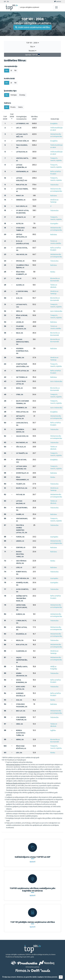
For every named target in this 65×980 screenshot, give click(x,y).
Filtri (33, 47)
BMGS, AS (19, 388)
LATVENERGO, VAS (22, 124)
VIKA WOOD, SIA (22, 255)
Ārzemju (22, 95)
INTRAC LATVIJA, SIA (22, 629)
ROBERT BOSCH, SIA (21, 573)
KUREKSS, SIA (20, 614)
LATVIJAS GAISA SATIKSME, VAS (21, 468)
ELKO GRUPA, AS (22, 206)
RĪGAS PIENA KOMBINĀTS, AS (21, 273)
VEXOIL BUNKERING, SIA (21, 681)
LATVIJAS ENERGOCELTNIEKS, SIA (23, 342)
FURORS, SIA (20, 537)
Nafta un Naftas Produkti (56, 173)
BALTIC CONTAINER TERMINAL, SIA (22, 402)
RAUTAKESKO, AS (22, 443)
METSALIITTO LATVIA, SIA (20, 417)
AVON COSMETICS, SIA (22, 591)
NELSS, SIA (19, 333)
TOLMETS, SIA (21, 484)
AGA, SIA (19, 700)
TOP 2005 (12, 116)
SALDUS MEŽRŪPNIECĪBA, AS (22, 660)
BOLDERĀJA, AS (21, 634)
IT (51, 206)
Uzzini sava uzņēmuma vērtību (32, 27)
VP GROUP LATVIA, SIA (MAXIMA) (22, 212)
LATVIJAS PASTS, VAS (22, 306)
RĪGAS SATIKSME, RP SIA (22, 317)
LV (5, 2)
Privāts (13, 107)
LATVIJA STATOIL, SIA (22, 249)
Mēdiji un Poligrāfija (54, 668)
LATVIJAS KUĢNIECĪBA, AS (21, 166)
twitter (58, 2)
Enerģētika (54, 124)
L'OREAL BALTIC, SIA (21, 622)
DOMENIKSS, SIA (21, 408)
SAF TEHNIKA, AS (22, 377)
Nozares (32, 51)
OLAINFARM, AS (21, 651)
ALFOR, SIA (20, 224)
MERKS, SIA (20, 740)
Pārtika (53, 272)
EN (8, 2)
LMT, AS (19, 128)
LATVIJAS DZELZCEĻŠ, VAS (22, 179)
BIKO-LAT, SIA (21, 711)
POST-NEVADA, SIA (22, 578)
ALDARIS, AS (20, 285)
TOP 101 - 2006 (32, 43)
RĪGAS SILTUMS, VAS (21, 461)
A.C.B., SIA (19, 298)
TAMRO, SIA (20, 358)
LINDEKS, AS (20, 541)
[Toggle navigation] (56, 7)
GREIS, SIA (19, 724)
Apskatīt (33, 862)
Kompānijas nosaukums (21, 118)
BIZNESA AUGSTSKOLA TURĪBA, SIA (21, 733)
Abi (7, 71)
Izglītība (53, 731)
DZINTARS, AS (21, 548)
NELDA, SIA (20, 640)
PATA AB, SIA (20, 495)
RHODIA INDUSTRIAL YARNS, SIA (20, 554)
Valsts (20, 107)
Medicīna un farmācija (54, 201)
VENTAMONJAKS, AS (22, 520)
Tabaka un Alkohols (54, 286)
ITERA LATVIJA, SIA (22, 412)
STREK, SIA (20, 395)
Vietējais (14, 95)
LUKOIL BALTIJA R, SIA (22, 424)
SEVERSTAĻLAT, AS (22, 473)
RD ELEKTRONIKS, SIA (22, 509)
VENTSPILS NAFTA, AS (22, 160)
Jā (11, 71)
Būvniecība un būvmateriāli (55, 280)
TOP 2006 (5, 118)
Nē (15, 71)
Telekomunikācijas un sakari (56, 129)
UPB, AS (19, 279)
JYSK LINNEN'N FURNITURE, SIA (21, 719)
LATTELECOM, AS (22, 152)
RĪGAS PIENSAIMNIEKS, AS (22, 479)
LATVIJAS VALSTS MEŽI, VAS (22, 136)
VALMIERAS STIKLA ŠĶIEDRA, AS (22, 266)
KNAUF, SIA (20, 196)
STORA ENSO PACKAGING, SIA (22, 706)
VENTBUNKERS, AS (22, 172)
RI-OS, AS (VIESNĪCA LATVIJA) (22, 242)
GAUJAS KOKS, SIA (22, 436)
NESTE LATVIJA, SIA (22, 371)
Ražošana (54, 196)
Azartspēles (54, 224)
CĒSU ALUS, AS (21, 447)
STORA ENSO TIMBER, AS (20, 229)
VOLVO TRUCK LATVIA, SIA (21, 383)
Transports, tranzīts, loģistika (56, 159)
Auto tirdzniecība (56, 311)
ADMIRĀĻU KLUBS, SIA (22, 584)
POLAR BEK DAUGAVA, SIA (21, 328)
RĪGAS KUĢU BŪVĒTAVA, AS (21, 747)
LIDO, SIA (19, 753)
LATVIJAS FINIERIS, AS (22, 190)
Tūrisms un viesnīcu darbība (56, 242)
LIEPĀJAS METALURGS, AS (21, 236)
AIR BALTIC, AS (21, 217)
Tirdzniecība (54, 185)
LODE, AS (19, 568)
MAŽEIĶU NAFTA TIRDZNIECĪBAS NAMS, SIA (22, 598)
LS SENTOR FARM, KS (22, 293)
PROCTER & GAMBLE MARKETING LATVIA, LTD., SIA (22, 529)
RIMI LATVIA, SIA (21, 185)
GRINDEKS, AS (21, 200)
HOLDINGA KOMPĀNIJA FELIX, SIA (22, 351)
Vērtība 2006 (34, 118)
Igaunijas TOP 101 (33, 55)
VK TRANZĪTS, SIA (22, 453)
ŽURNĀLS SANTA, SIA (22, 668)
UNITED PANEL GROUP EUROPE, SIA (22, 608)
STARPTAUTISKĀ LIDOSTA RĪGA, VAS (23, 365)
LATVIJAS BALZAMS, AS (21, 502)
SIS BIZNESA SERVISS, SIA (20, 431)
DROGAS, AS (20, 261)
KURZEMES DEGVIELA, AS (21, 695)
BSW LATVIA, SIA (22, 645)
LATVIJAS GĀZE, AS (22, 141)
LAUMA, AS (20, 322)
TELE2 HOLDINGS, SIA (22, 146)
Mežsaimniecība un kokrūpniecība (56, 135)
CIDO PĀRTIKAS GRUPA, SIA (21, 562)
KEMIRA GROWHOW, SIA (22, 675)
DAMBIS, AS (20, 514)
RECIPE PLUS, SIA (22, 488)
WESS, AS (19, 311)
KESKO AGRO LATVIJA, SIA (21, 688)
